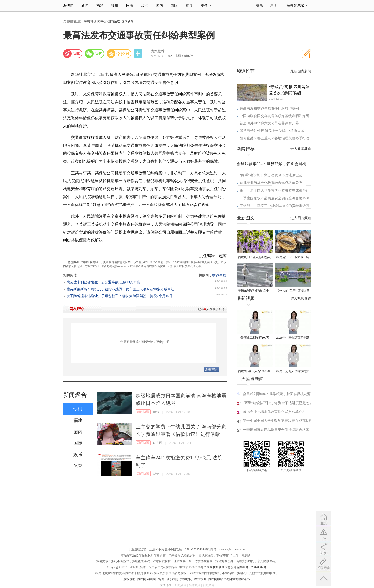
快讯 (78, 409)
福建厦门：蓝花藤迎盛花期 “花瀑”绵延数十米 (254, 257)
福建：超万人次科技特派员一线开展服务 (293, 371)
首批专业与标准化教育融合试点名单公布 (271, 183)
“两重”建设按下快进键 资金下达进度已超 (271, 175)
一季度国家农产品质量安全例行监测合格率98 (274, 198)
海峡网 (68, 6)
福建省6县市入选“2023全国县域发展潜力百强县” (254, 371)
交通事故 (219, 276)
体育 (78, 466)
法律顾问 (186, 579)
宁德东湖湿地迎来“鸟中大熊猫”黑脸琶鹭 (254, 291)
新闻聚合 (75, 395)
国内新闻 (128, 21)
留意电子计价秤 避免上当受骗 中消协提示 (272, 131)
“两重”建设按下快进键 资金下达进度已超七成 (278, 403)
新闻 (85, 6)
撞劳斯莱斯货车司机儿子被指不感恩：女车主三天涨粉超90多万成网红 (120, 289)
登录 (159, 342)
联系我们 (172, 579)
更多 (206, 6)
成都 (156, 474)
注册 (273, 6)
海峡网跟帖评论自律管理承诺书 (229, 579)
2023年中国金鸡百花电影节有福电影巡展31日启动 (293, 338)
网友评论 (77, 309)
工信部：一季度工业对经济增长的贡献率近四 (274, 206)
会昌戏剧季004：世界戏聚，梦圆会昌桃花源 (277, 394)
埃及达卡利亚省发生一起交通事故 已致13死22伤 (103, 282)
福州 (115, 6)
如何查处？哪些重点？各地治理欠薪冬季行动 (274, 138)
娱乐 (78, 455)
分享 (138, 54)
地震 (156, 412)
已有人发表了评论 (211, 309)
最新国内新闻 (301, 71)
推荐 (189, 6)
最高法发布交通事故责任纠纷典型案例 (269, 108)
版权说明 (129, 579)
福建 (100, 6)
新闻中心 (100, 21)
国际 (174, 6)
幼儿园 (158, 443)
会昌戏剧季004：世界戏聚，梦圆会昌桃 (272, 164)
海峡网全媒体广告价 (151, 579)
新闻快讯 (143, 412)
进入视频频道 (301, 299)
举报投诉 (200, 579)
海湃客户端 (297, 6)
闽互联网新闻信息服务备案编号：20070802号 (237, 567)
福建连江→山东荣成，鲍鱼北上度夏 (293, 257)
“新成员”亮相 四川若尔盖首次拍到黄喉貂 (289, 90)
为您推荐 (158, 51)
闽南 (130, 6)
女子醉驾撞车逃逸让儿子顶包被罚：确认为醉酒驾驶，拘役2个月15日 (119, 296)
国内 (159, 6)
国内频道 (114, 21)
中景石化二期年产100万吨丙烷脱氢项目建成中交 (254, 338)
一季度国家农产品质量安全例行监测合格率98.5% (276, 430)
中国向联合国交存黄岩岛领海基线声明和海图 (274, 116)
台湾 (144, 6)
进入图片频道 (301, 218)
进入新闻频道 (301, 149)
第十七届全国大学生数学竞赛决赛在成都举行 (274, 191)
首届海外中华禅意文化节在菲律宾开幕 (269, 123)
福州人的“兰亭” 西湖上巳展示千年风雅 (293, 291)
